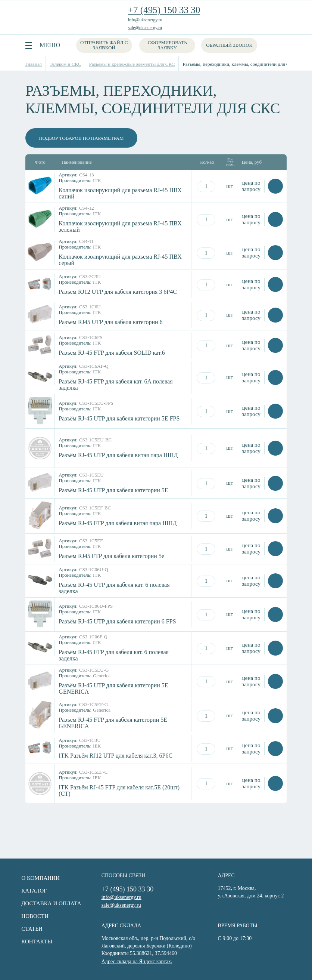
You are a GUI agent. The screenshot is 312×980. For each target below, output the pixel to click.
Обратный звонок (230, 45)
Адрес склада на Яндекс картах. (136, 961)
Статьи (29, 929)
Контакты (34, 942)
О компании (38, 878)
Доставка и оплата (49, 903)
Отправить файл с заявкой (104, 45)
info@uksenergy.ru (145, 20)
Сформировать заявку (168, 45)
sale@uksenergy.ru (145, 28)
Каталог (31, 891)
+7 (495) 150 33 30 (164, 10)
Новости (32, 916)
